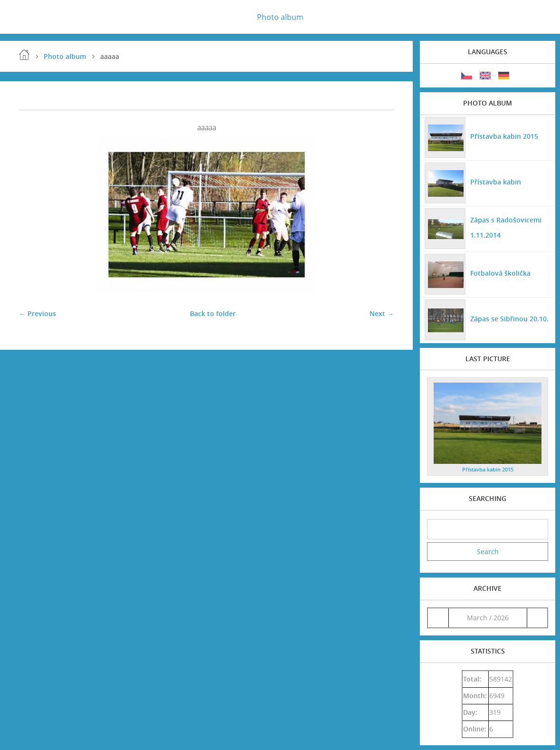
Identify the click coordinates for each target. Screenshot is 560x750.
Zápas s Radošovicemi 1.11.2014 (506, 227)
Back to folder (213, 313)
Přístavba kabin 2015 (504, 136)
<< (438, 618)
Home (24, 55)
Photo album (280, 17)
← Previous (38, 313)
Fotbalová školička (500, 273)
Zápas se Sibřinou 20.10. (509, 319)
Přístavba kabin (496, 182)
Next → (382, 313)
